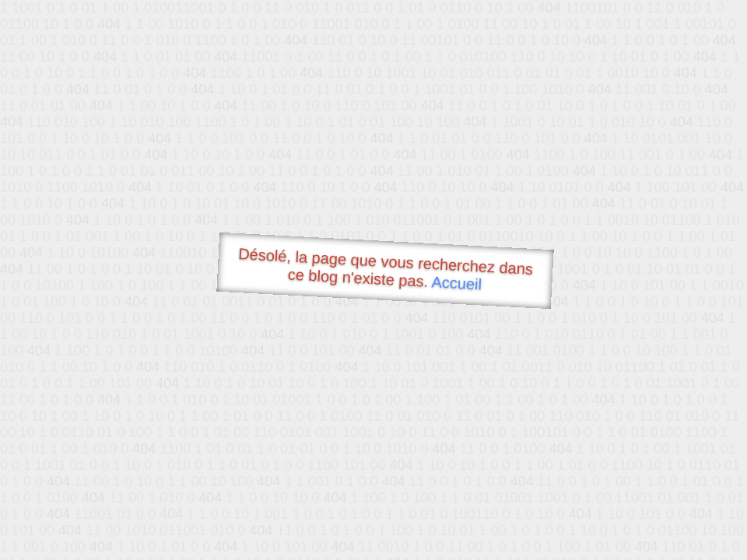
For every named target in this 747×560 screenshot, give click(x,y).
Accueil (457, 283)
